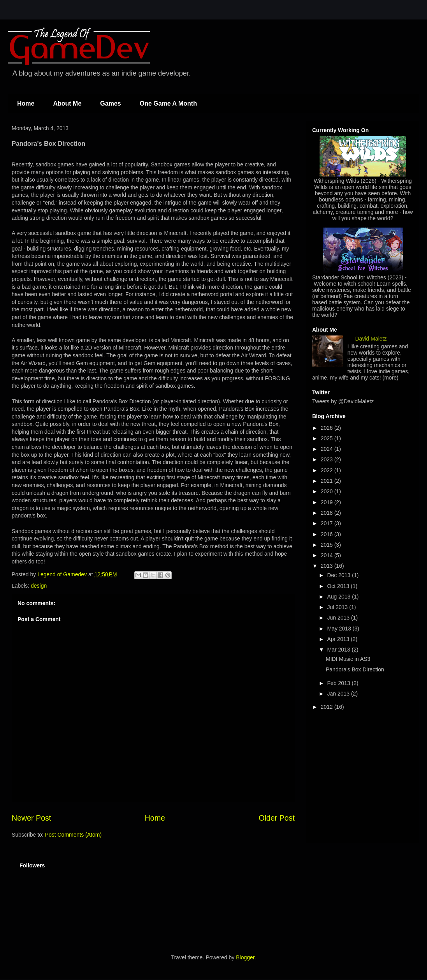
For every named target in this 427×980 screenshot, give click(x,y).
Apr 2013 (339, 639)
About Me (67, 103)
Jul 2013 (338, 607)
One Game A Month (168, 103)
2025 (328, 438)
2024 (328, 449)
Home (26, 103)
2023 (328, 459)
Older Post (277, 818)
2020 (328, 491)
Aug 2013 (339, 597)
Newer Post (31, 818)
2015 (328, 545)
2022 (328, 470)
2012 (328, 707)
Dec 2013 (339, 575)
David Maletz (371, 339)
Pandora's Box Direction (355, 669)
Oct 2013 (339, 586)
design (39, 586)
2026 (328, 428)
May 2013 (340, 629)
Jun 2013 (339, 618)
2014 (328, 555)
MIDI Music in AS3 (348, 659)
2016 (328, 534)
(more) (391, 378)
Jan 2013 (339, 694)
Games (110, 103)
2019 (328, 502)
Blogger (245, 957)
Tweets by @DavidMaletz (343, 401)
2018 (328, 513)
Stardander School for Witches (349, 277)
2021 (328, 481)
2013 (328, 566)
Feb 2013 (339, 683)
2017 (328, 523)
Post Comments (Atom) (73, 835)
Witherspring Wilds (337, 181)
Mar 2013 (339, 650)
